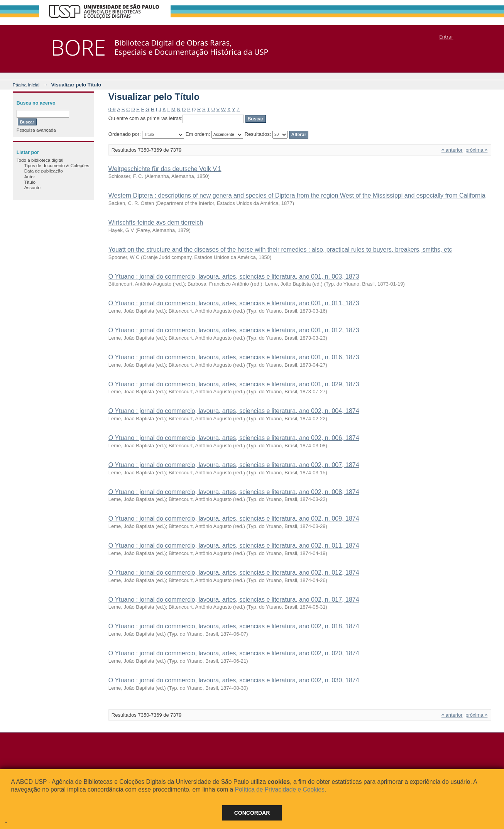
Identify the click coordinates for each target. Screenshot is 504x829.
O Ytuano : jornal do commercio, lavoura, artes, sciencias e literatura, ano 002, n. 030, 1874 (234, 680)
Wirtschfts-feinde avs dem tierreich (156, 222)
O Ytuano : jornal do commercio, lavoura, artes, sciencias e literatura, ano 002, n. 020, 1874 (234, 653)
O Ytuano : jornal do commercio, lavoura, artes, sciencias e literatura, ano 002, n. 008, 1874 (234, 492)
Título (30, 182)
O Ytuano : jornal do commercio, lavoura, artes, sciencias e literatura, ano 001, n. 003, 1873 (234, 277)
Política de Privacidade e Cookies (279, 789)
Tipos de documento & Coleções (57, 165)
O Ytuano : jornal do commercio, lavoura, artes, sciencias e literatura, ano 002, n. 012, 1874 (234, 573)
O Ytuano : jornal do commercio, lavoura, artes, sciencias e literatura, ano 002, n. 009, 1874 (234, 519)
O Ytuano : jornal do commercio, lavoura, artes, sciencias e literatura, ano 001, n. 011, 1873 (234, 303)
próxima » (476, 150)
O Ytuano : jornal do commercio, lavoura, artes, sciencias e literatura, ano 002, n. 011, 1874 (234, 546)
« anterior (452, 150)
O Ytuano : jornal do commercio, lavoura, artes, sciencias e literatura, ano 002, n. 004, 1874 (234, 411)
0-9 (112, 109)
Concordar (252, 813)
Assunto (32, 187)
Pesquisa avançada (36, 130)
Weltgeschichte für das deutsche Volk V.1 (165, 169)
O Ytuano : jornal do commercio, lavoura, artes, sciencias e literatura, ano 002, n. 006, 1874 (234, 438)
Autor (30, 177)
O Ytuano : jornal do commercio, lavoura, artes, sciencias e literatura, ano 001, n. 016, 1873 (234, 357)
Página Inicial (26, 85)
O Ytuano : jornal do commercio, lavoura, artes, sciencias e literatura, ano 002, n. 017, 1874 (234, 600)
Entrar (446, 37)
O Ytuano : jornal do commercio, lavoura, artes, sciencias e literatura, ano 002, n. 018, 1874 (234, 626)
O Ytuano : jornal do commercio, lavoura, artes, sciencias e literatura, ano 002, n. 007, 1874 (234, 465)
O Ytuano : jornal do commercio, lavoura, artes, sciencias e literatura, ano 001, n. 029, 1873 (234, 384)
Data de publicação (44, 171)
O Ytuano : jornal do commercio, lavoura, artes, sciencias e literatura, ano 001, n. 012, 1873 (234, 330)
